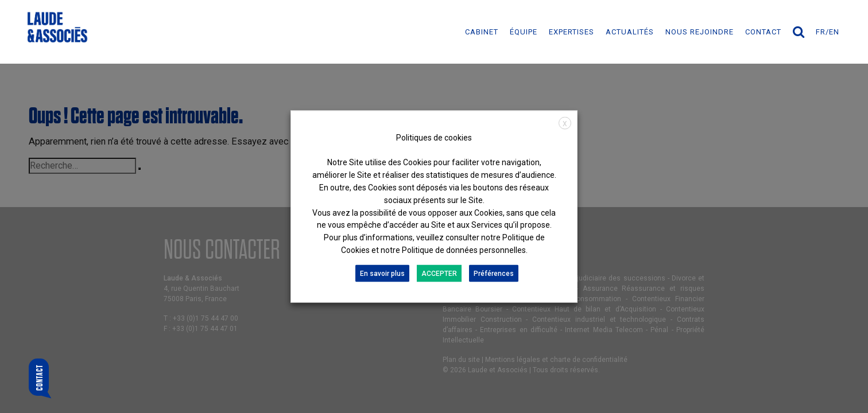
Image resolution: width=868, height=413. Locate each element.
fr (821, 32)
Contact (763, 32)
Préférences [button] (494, 273)
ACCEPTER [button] (439, 273)
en (834, 32)
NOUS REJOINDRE (700, 32)
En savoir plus (382, 273)
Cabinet (482, 32)
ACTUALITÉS (630, 32)
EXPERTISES (571, 32)
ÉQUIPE (524, 32)
